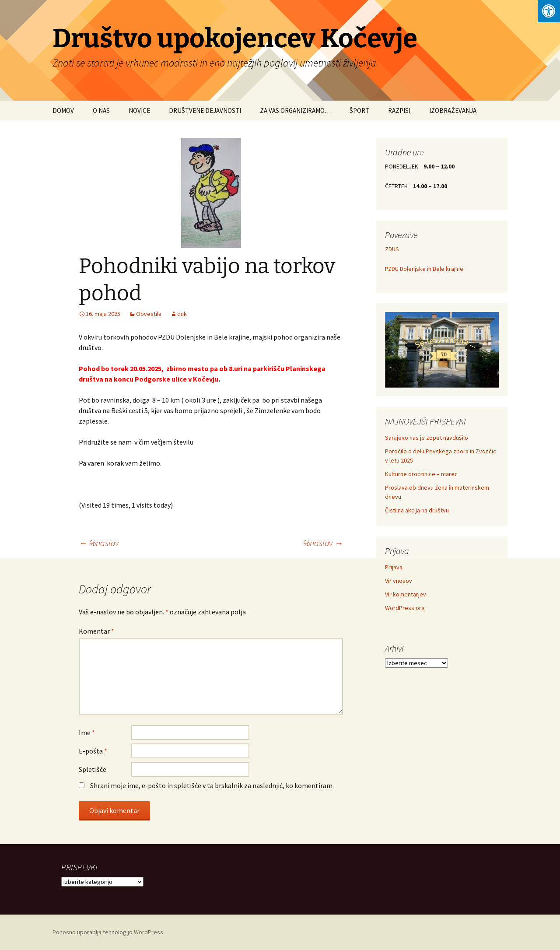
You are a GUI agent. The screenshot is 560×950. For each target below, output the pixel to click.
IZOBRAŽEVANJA (453, 110)
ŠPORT (359, 110)
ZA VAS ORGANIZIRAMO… (295, 110)
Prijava (394, 567)
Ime (87, 733)
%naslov (99, 543)
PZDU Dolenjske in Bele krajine (424, 269)
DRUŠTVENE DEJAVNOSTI (205, 110)
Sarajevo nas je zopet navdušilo (427, 438)
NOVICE (139, 110)
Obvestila (149, 314)
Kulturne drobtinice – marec (421, 474)
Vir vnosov (399, 581)
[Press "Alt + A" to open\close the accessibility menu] (549, 11)
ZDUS (392, 249)
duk (182, 314)
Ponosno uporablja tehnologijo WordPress (108, 932)
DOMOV (63, 110)
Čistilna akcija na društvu (417, 510)
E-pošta (93, 751)
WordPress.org (405, 608)
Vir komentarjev (406, 594)
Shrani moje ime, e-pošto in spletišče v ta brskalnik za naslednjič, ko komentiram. (212, 785)
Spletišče (93, 769)
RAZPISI (399, 110)
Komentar (96, 631)
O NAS (101, 110)
